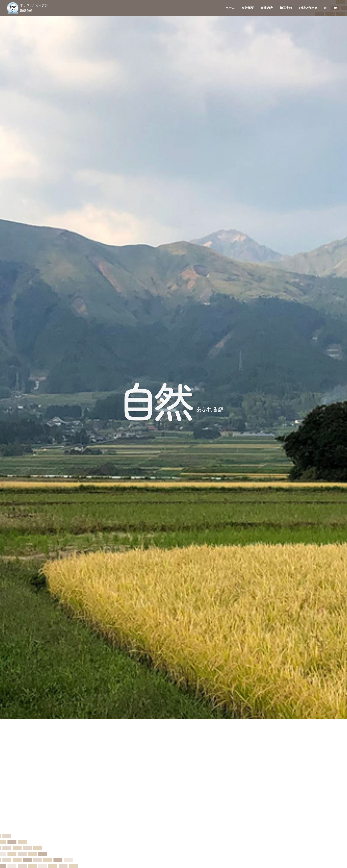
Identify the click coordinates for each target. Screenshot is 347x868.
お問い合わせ (308, 8)
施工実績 (286, 8)
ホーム (230, 8)
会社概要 (248, 8)
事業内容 (267, 8)
